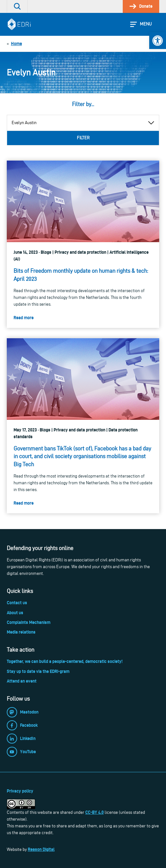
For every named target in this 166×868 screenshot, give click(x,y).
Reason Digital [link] (41, 849)
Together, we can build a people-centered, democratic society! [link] (65, 661)
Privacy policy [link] (20, 791)
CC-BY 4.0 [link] (94, 812)
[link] (158, 41)
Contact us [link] (17, 603)
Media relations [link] (21, 632)
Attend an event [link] (22, 681)
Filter (83, 138)
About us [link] (15, 613)
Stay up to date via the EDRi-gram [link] (38, 671)
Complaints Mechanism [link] (29, 622)
